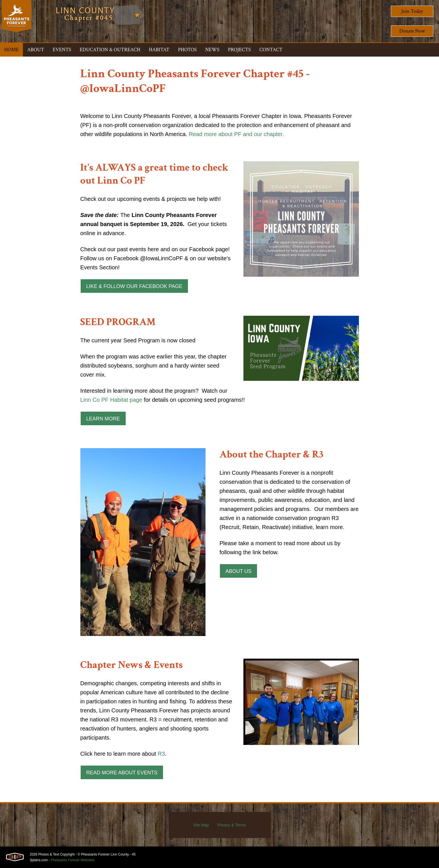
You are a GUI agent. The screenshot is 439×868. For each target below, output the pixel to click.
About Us (239, 571)
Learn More (103, 419)
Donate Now (412, 31)
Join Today (412, 11)
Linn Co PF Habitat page (111, 400)
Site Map (201, 825)
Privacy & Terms (232, 825)
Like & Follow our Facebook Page (134, 286)
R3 (161, 754)
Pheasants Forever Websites (73, 860)
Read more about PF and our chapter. (236, 134)
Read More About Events (122, 773)
